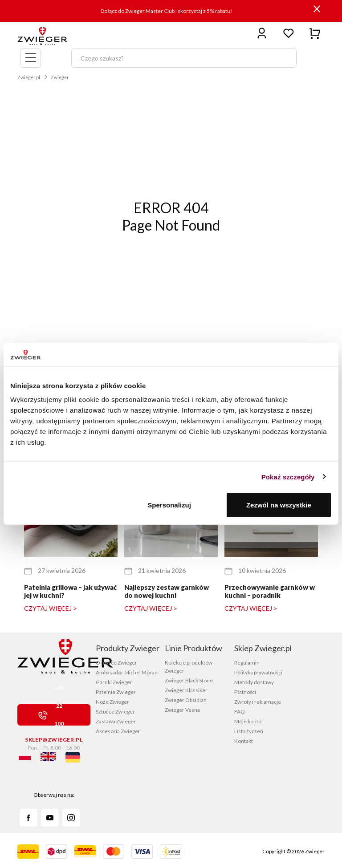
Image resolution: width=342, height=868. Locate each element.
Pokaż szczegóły (288, 477)
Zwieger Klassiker (186, 690)
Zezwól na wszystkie (279, 505)
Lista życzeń (249, 731)
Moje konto (248, 721)
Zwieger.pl (29, 77)
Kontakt (244, 741)
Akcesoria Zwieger (118, 731)
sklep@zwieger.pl (54, 740)
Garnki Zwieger (114, 682)
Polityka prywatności (258, 672)
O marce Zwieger (116, 663)
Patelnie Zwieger (116, 692)
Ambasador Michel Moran (127, 672)
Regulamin (247, 663)
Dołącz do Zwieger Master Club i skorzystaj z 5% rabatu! (167, 11)
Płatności (245, 692)
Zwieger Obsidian (186, 700)
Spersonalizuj (169, 505)
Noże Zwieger (112, 702)
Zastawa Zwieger (116, 721)
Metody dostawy (254, 682)
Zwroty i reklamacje (258, 702)
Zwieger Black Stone (189, 680)
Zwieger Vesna (182, 710)
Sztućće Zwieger (115, 712)
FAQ (240, 712)
